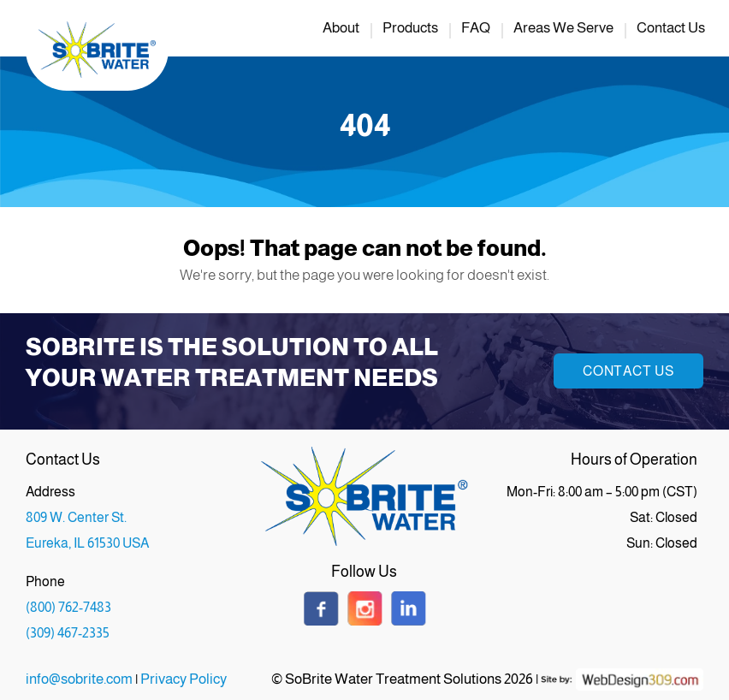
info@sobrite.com (79, 679)
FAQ (476, 28)
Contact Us (671, 28)
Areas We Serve (563, 28)
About (341, 28)
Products (410, 28)
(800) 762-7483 (68, 607)
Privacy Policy (184, 679)
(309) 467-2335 (68, 633)
